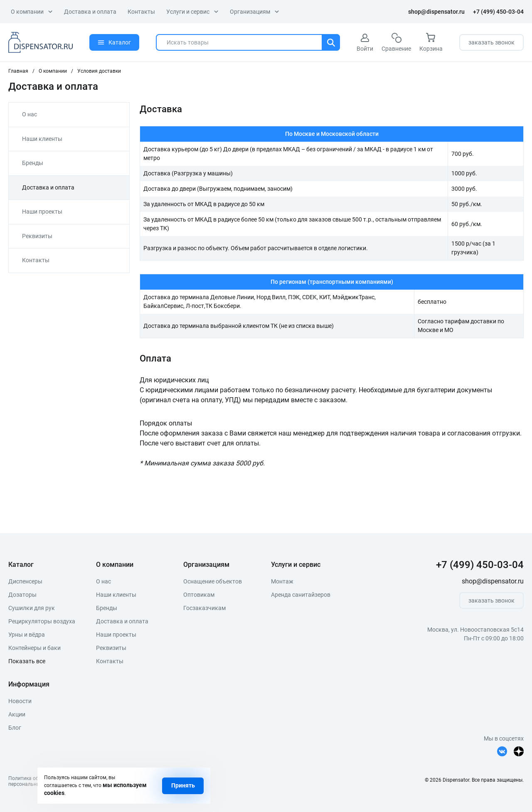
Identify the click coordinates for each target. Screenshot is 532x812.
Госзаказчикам (204, 608)
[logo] (41, 42)
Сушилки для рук (32, 608)
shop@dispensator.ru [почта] (436, 12)
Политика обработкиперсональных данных (35, 781)
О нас (30, 114)
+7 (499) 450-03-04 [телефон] (498, 12)
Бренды (33, 163)
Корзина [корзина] (431, 42)
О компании (32, 12)
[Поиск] (331, 42)
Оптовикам (199, 595)
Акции (17, 714)
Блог (15, 728)
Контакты (141, 12)
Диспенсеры (25, 581)
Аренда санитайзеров (301, 595)
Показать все (27, 661)
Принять (183, 785)
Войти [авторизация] (365, 42)
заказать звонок (491, 42)
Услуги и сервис (192, 12)
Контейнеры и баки (34, 648)
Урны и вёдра (27, 635)
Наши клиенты (42, 139)
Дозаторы (22, 595)
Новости (20, 701)
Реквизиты (37, 236)
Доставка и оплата (90, 12)
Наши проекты (42, 212)
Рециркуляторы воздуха (42, 621)
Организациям (255, 12)
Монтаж (282, 581)
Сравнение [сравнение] (396, 42)
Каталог (114, 42)
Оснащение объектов (213, 581)
